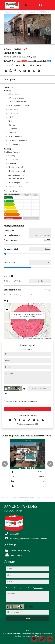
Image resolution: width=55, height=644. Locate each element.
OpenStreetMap (39, 338)
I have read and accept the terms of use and (22, 401)
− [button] (7, 310)
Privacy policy (37, 634)
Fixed (8, 281)
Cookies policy (47, 634)
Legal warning (20, 636)
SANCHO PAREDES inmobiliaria (20, 634)
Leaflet (30, 338)
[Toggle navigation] (50, 5)
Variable (20, 281)
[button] (5, 464)
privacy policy (34, 401)
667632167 (27, 349)
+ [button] (7, 306)
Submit (27, 409)
